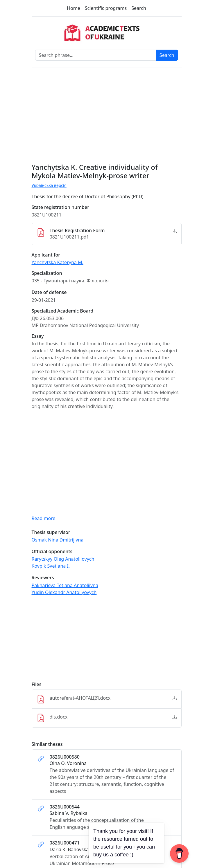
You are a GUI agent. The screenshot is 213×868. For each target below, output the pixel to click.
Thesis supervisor (51, 532)
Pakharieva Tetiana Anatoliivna (65, 585)
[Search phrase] (96, 55)
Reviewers (43, 578)
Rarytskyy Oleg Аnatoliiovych (63, 559)
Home (74, 8)
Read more (44, 518)
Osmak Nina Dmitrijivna (58, 540)
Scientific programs (106, 8)
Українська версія (49, 185)
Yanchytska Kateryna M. (58, 262)
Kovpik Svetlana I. (51, 566)
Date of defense (49, 292)
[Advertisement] (107, 641)
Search (139, 8)
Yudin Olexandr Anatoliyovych (64, 592)
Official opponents (52, 552)
